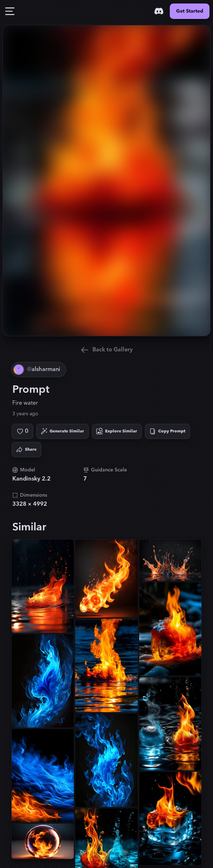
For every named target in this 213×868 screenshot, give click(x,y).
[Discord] (159, 11)
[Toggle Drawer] (10, 11)
